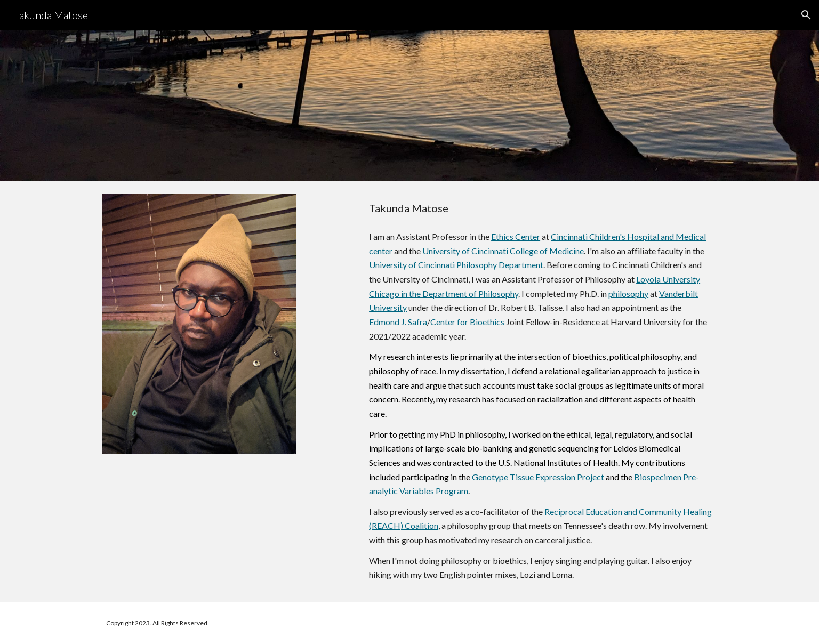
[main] (541, 208)
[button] (806, 15)
